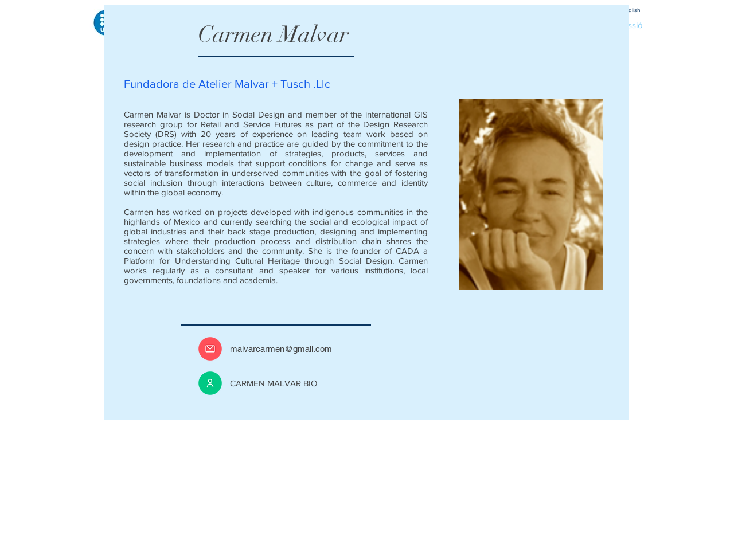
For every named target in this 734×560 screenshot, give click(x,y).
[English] (631, 10)
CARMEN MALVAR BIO (274, 383)
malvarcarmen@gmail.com (281, 349)
